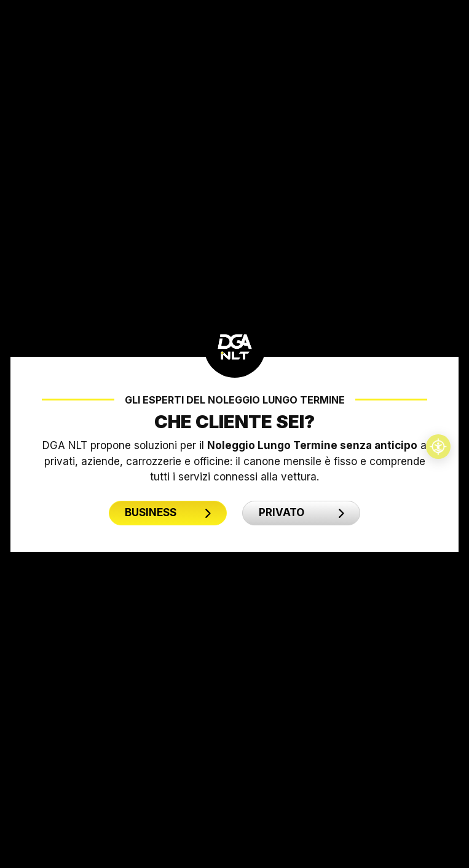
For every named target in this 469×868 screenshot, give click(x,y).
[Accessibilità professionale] (438, 447)
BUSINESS (167, 512)
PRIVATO (301, 512)
